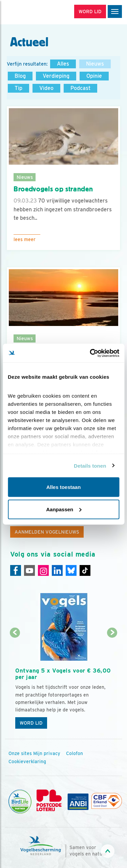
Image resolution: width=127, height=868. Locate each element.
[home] (34, 12)
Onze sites (20, 753)
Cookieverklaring (27, 761)
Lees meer (25, 239)
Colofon (75, 753)
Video (46, 88)
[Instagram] (43, 570)
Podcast (80, 88)
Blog (20, 76)
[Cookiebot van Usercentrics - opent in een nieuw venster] (90, 353)
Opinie (94, 76)
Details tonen (90, 465)
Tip (18, 88)
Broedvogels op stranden (53, 189)
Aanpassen (64, 509)
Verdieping (56, 76)
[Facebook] (16, 570)
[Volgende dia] (112, 683)
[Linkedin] (57, 570)
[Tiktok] (85, 570)
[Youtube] (29, 570)
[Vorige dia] (15, 683)
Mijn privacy (47, 753)
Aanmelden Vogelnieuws (47, 532)
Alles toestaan (64, 487)
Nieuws (95, 64)
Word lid (31, 723)
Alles (63, 64)
